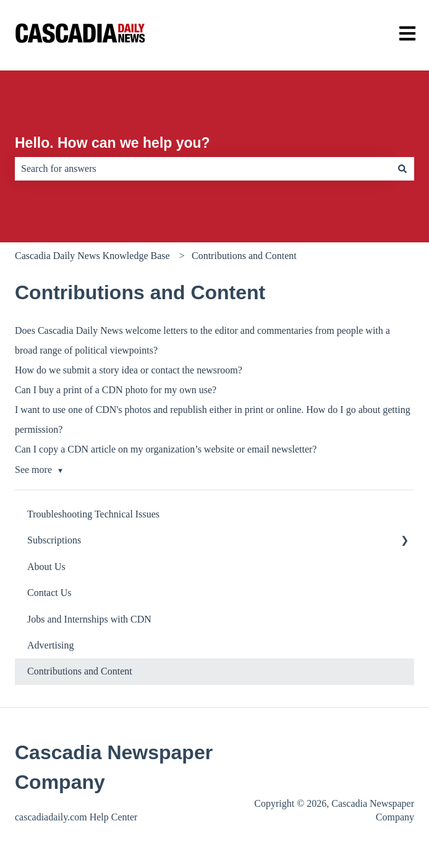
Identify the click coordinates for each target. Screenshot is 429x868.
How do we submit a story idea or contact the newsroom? (129, 370)
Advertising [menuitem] (51, 645)
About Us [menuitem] (46, 567)
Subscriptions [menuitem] (54, 540)
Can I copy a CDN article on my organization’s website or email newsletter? (166, 449)
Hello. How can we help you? (113, 143)
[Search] (402, 169)
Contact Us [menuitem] (49, 593)
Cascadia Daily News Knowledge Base (92, 256)
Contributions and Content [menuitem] (80, 671)
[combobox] (203, 169)
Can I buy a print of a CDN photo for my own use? (116, 390)
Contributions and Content (244, 256)
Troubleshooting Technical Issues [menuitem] (93, 514)
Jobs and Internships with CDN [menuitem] (89, 619)
